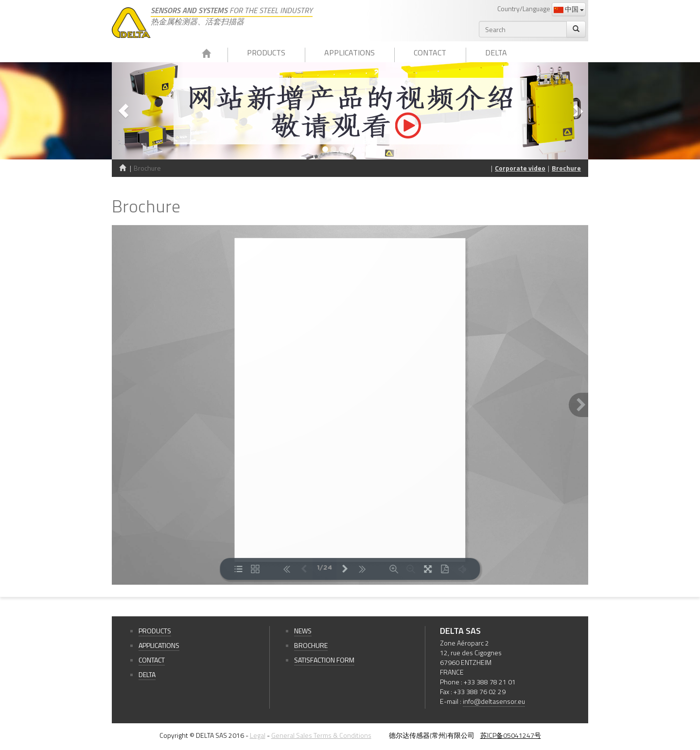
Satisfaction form (324, 660)
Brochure (566, 168)
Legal (258, 735)
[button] (148, 111)
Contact (430, 52)
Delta (496, 52)
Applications (350, 52)
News (303, 631)
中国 (569, 9)
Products (266, 52)
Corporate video (520, 168)
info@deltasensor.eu (494, 701)
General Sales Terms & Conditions (321, 735)
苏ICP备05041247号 (511, 735)
